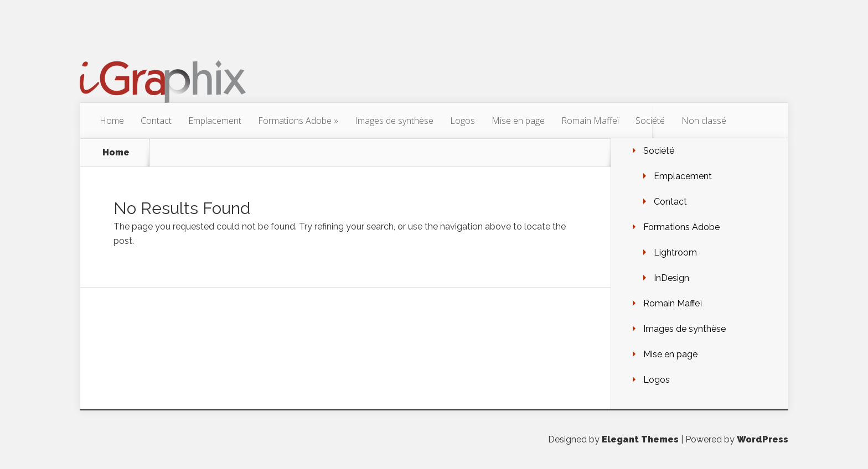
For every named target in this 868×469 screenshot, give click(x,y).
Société (650, 121)
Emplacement (215, 121)
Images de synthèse (394, 121)
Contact (156, 121)
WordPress (763, 439)
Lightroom (675, 252)
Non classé (704, 121)
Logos (463, 121)
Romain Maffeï (590, 121)
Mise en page (518, 121)
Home (112, 121)
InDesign (671, 278)
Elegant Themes (640, 439)
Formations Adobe (298, 121)
